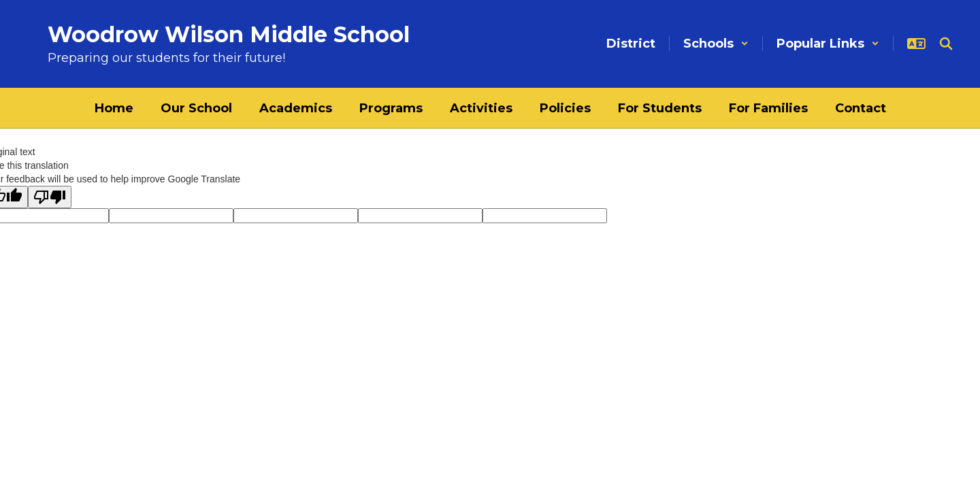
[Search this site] (946, 44)
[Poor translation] (50, 197)
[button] (716, 44)
